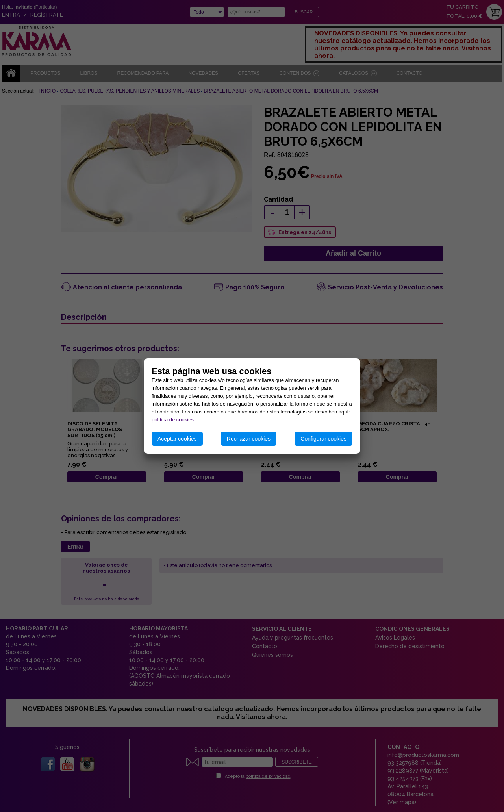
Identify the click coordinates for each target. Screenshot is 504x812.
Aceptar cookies (177, 439)
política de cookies (173, 420)
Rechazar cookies (249, 439)
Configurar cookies (323, 439)
